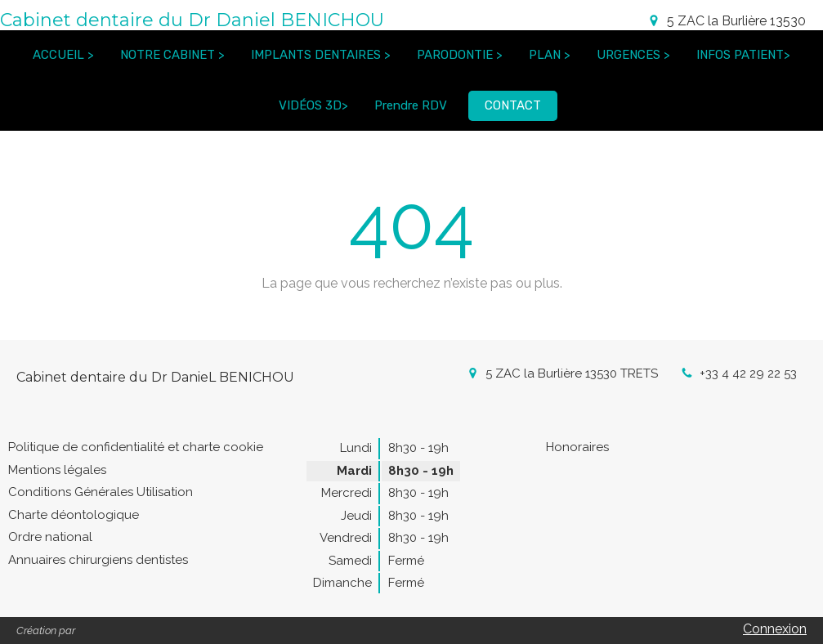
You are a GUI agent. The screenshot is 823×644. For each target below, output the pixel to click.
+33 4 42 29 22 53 (748, 373)
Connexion (775, 629)
